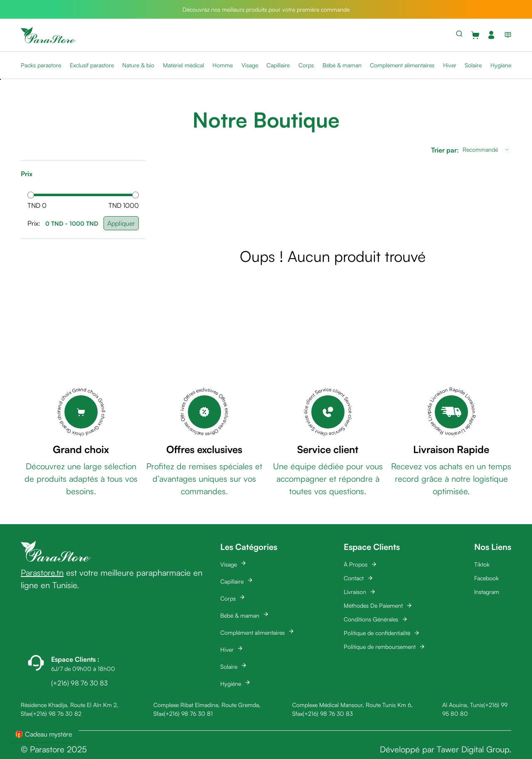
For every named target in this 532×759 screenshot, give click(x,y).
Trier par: (445, 150)
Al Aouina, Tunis (463, 705)
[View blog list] (506, 35)
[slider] (31, 195)
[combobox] (487, 150)
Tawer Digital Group (473, 749)
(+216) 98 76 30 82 (56, 713)
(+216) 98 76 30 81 (188, 713)
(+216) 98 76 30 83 (328, 713)
